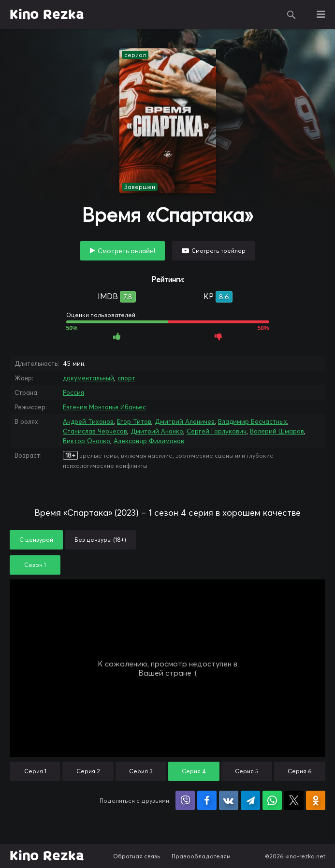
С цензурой (36, 540)
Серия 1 (35, 771)
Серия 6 (300, 771)
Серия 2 (88, 771)
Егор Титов (134, 421)
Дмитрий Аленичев (185, 421)
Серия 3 (141, 771)
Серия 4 (194, 771)
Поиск (291, 14)
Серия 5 (247, 771)
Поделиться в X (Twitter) (294, 800)
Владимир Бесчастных (253, 421)
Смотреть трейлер (218, 251)
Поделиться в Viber (185, 800)
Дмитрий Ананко (157, 431)
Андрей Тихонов (88, 421)
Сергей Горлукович (217, 431)
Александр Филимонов (149, 441)
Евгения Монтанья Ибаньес (104, 407)
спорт (126, 378)
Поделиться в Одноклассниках (316, 800)
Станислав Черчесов (95, 431)
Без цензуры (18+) (100, 540)
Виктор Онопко (87, 441)
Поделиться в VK (229, 800)
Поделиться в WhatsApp (272, 800)
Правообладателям (201, 856)
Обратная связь (137, 856)
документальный (88, 378)
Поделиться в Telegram (250, 800)
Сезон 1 (35, 565)
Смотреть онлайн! (126, 251)
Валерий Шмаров (277, 431)
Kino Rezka (47, 14)
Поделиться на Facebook (207, 800)
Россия (73, 392)
